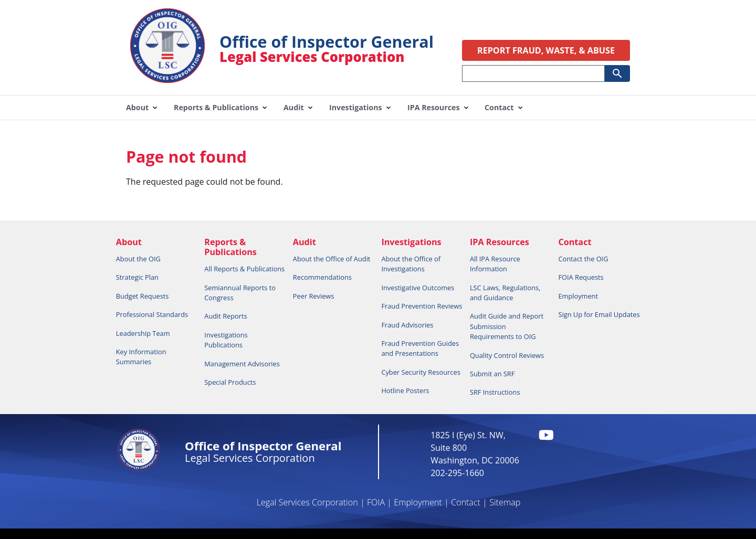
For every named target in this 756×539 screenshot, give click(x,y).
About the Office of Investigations (411, 264)
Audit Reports (225, 316)
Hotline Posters (405, 390)
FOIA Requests (581, 277)
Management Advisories (242, 364)
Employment (578, 296)
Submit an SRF (492, 374)
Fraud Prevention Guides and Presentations (420, 348)
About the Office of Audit (332, 259)
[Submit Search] (617, 73)
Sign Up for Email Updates (599, 314)
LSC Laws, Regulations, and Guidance (505, 293)
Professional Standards (152, 314)
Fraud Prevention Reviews (422, 306)
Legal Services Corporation (307, 502)
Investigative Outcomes (418, 288)
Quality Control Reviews (507, 355)
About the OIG (138, 259)
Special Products (230, 382)
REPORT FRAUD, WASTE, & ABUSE (546, 50)
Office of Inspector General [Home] (327, 42)
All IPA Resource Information (495, 264)
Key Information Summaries (141, 357)
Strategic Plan (137, 277)
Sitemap (505, 502)
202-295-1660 (457, 473)
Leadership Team (143, 333)
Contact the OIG (583, 259)
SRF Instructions (495, 392)
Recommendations (322, 277)
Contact (466, 502)
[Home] (167, 76)
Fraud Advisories (407, 325)
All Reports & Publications (244, 269)
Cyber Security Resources (421, 372)
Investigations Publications (226, 340)
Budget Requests (143, 296)
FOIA (376, 502)
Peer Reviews (314, 296)
